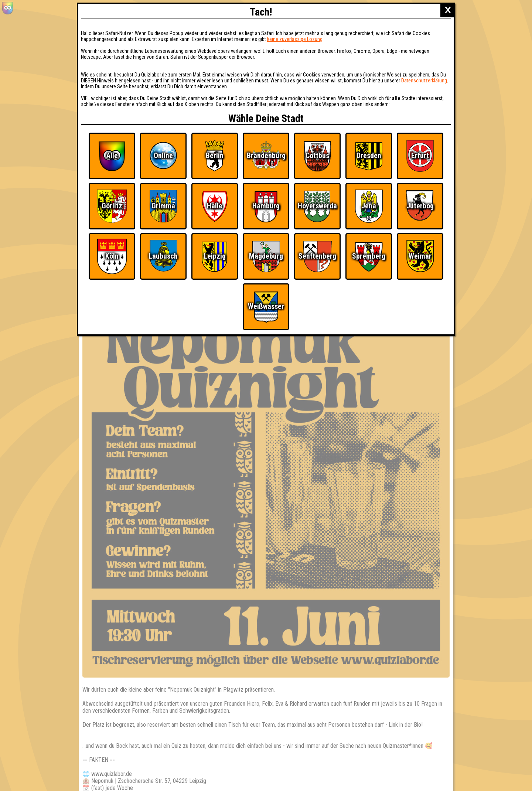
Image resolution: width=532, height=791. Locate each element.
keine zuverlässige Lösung (295, 39)
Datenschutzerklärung (424, 81)
